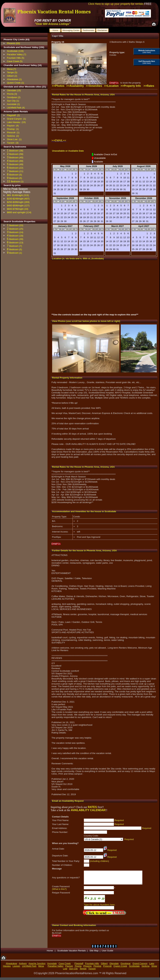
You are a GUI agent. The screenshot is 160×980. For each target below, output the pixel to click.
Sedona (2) (13, 136)
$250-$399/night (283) (18, 202)
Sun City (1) (13, 101)
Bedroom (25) (16, 229)
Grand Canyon (140, 966)
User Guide (107, 953)
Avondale (52, 966)
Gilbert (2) (12, 76)
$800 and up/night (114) (19, 212)
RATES (92, 807)
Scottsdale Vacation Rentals (72, 953)
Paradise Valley (56, 969)
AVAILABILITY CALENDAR (88, 810)
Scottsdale (134, 969)
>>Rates (149, 86)
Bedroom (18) (16, 236)
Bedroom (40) (16, 158)
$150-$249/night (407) (18, 199)
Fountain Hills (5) (16, 58)
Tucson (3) (13, 143)
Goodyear (126, 966)
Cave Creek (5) (15, 61)
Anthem (23, 966)
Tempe (83, 971)
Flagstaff (79, 966)
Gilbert (104, 966)
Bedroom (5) (16, 175)
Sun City (73, 971)
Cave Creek (65, 966)
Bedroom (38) (16, 151)
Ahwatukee (11, 966)
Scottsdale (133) (15, 51)
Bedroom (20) (16, 225)
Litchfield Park (29, 969)
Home (50, 953)
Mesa (41, 969)
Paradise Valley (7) (17, 54)
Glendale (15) (14, 90)
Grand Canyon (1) (16, 119)
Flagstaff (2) (13, 115)
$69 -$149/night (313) (18, 195)
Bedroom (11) (16, 171)
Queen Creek (120, 969)
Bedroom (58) (16, 154)
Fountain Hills (92, 966)
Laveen (16, 969)
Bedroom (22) (16, 168)
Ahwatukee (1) (14, 79)
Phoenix (87, 969)
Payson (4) (13, 126)
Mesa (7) (12, 69)
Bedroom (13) (16, 243)
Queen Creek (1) (16, 83)
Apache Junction (37, 966)
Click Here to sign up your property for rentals (120, 4)
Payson (69, 969)
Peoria (78, 969)
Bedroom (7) (16, 246)
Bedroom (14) (16, 232)
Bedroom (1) (17, 182)
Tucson (92, 971)
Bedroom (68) (16, 161)
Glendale (114, 966)
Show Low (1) (14, 139)
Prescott (107, 969)
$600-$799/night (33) (18, 209)
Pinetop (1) (13, 129)
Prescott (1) (13, 132)
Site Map (94, 953)
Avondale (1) (13, 104)
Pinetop (97, 969)
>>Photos (58, 86)
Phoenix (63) (14, 43)
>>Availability (75, 86)
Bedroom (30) (16, 239)
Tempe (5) (12, 72)
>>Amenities (94, 86)
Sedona (145, 969)
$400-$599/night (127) (18, 206)
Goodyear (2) (14, 97)
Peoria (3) (12, 94)
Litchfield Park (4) (16, 108)
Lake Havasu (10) (16, 122)
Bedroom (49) (16, 164)
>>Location (111, 86)
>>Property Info (131, 86)
